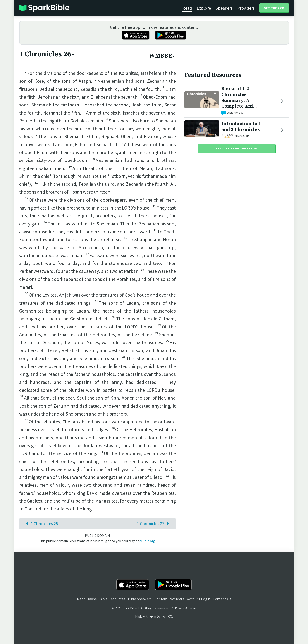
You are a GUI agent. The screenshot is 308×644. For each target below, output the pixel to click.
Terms (192, 608)
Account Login (199, 599)
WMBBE (162, 56)
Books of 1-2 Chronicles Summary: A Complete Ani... (239, 97)
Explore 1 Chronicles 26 (236, 148)
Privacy (180, 608)
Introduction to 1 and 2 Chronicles (241, 127)
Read (187, 8)
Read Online (87, 599)
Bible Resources (112, 599)
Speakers (224, 8)
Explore (204, 8)
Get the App (274, 8)
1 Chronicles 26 (47, 54)
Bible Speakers (140, 599)
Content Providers (169, 599)
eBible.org (147, 541)
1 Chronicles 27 (154, 523)
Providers (246, 8)
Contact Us (222, 599)
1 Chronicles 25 (41, 523)
